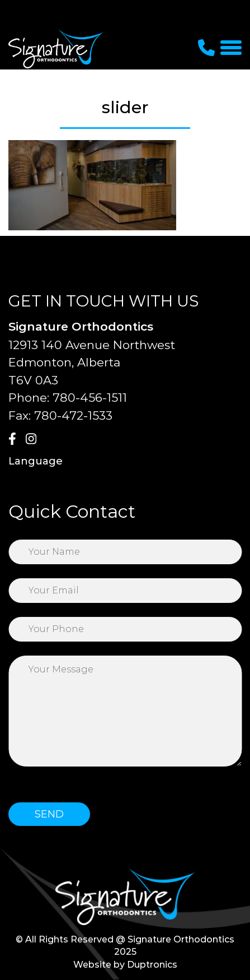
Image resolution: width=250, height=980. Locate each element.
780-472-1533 (73, 415)
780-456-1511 (90, 398)
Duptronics (152, 965)
